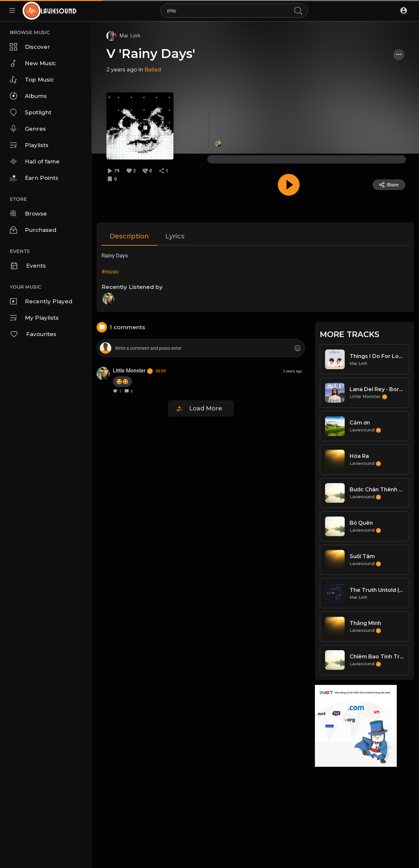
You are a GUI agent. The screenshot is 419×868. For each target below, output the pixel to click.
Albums (28, 96)
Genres (28, 129)
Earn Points (34, 178)
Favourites (33, 334)
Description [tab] (129, 236)
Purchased (33, 230)
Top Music (32, 80)
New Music (33, 63)
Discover (30, 47)
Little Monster (133, 371)
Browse (28, 214)
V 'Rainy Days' (151, 54)
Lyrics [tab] (175, 236)
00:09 (161, 371)
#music (110, 272)
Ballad (153, 70)
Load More (206, 408)
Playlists (29, 145)
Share (389, 185)
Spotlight (31, 112)
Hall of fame (35, 161)
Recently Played (41, 301)
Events (28, 266)
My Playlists (34, 318)
